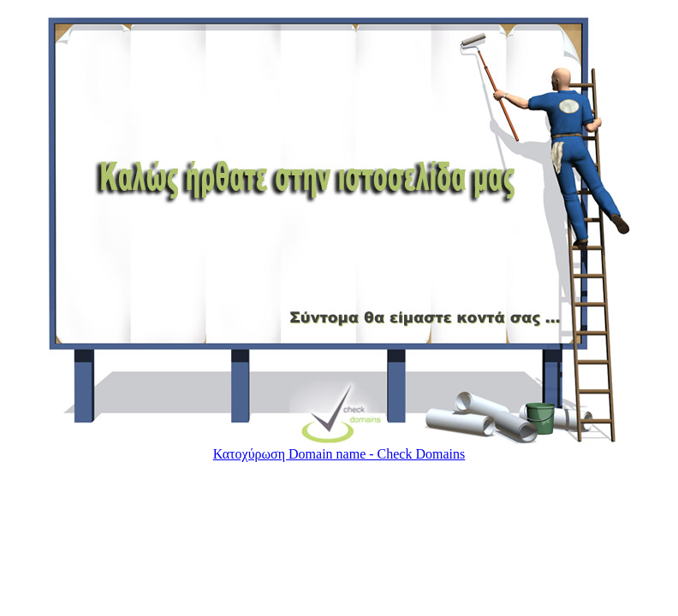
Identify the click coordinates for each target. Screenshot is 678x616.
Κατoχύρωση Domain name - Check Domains (339, 454)
